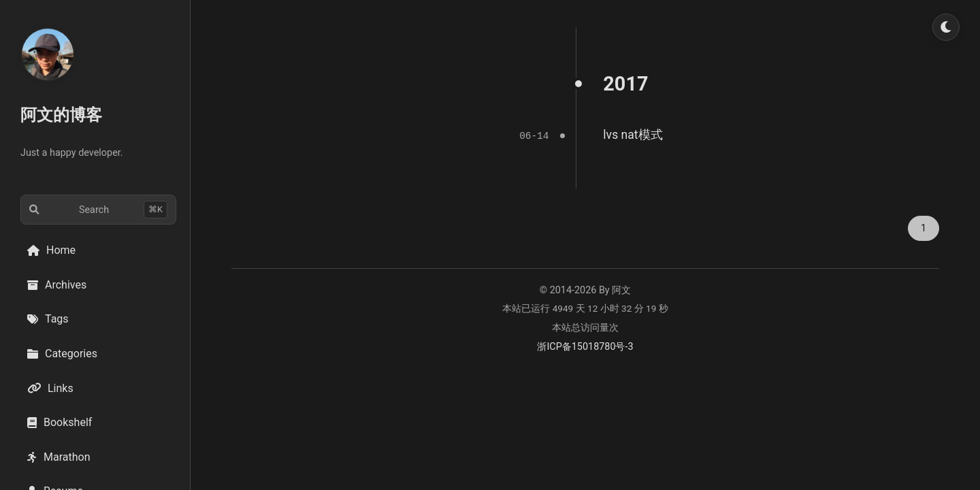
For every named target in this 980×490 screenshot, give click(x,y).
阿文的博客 (61, 115)
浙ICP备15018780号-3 (585, 346)
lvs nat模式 (633, 135)
